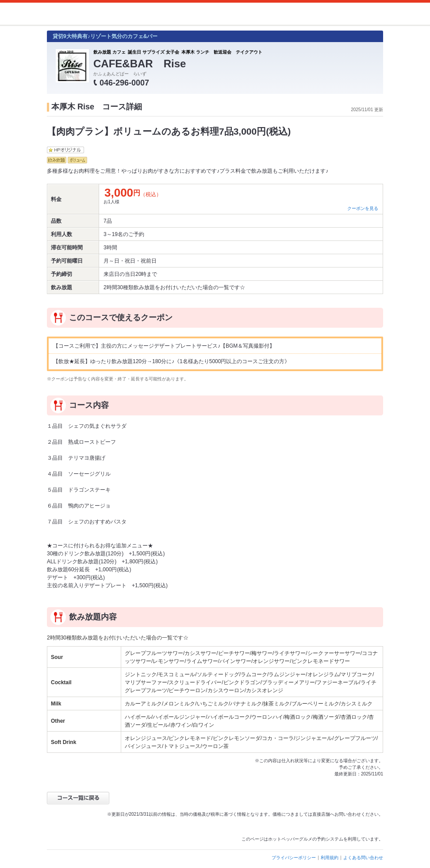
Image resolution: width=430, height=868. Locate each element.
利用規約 (330, 858)
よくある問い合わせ (363, 858)
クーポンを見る (363, 208)
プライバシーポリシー (294, 858)
